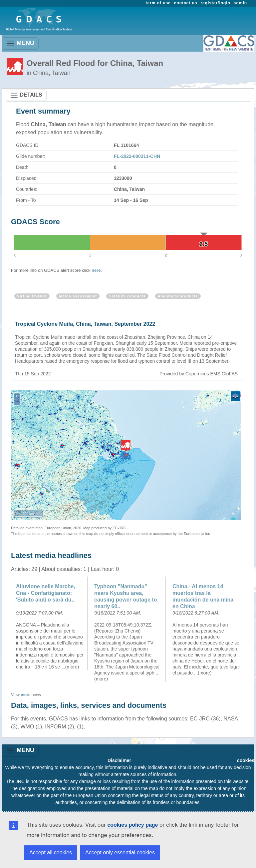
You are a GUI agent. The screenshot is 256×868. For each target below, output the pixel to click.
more (25, 695)
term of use (158, 3)
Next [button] (250, 629)
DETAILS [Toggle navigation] (26, 95)
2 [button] (133, 688)
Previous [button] (6, 629)
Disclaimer (119, 760)
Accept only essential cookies (120, 853)
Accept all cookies (51, 853)
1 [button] (123, 688)
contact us (186, 3)
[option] (50, 623)
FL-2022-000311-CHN (137, 156)
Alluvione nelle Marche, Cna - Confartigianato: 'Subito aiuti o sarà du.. (46, 593)
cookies (246, 760)
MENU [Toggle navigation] (20, 43)
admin (240, 3)
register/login (215, 3)
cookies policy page (132, 825)
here (96, 270)
